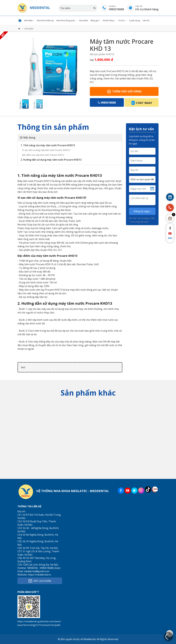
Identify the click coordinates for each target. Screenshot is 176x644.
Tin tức (122, 20)
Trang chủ (20, 20)
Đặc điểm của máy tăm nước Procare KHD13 (43, 155)
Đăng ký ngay (142, 211)
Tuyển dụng (134, 20)
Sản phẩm (83, 20)
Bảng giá (95, 20)
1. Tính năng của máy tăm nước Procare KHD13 (48, 145)
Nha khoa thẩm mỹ (45, 20)
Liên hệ (146, 20)
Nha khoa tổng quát (66, 20)
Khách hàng (109, 20)
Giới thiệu (29, 20)
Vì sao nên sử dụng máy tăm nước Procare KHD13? (46, 150)
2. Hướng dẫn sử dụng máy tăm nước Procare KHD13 (51, 160)
